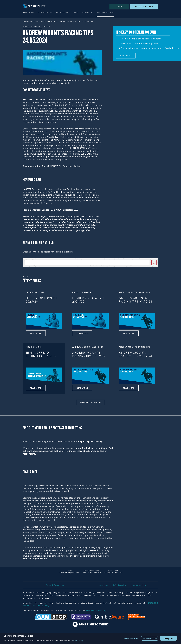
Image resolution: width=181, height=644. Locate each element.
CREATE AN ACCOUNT (144, 7)
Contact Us (88, 13)
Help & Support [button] (62, 13)
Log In (119, 7)
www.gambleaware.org (96, 610)
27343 (150, 603)
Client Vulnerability (139, 585)
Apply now (126, 56)
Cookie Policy (78, 641)
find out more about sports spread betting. (81, 442)
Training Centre (45, 13)
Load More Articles (90, 402)
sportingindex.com (31, 22)
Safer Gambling (119, 585)
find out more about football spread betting (83, 448)
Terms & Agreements (55, 585)
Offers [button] (76, 13)
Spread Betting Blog (105, 13)
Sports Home (28, 13)
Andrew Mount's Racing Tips (72, 22)
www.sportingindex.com (35, 559)
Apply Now (104, 585)
